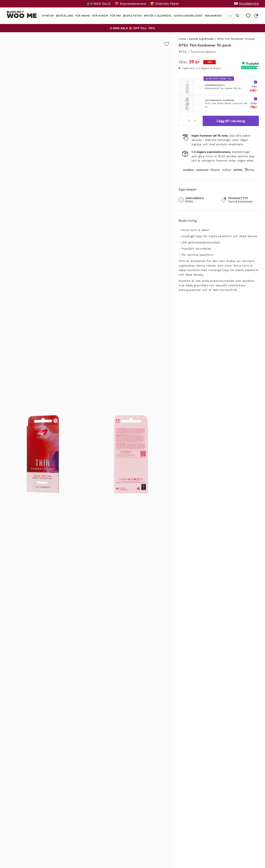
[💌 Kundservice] (246, 3)
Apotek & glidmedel (201, 39)
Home (182, 39)
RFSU (183, 52)
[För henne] (83, 16)
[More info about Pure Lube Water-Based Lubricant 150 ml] (256, 99)
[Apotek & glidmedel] (158, 16)
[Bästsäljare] (64, 16)
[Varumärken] (213, 16)
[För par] (116, 16)
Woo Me (22, 16)
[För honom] (100, 16)
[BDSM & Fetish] (132, 16)
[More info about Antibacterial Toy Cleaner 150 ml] (256, 82)
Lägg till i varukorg (231, 121)
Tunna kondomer (203, 52)
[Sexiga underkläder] (188, 16)
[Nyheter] (48, 16)
